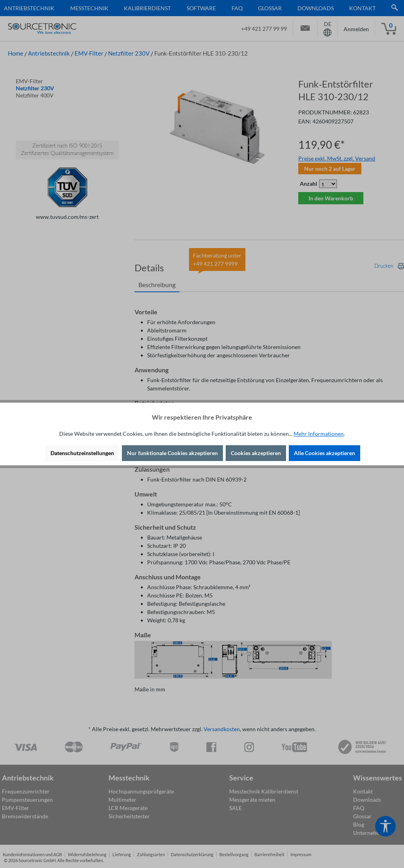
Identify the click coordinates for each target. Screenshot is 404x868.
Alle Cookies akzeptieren (325, 453)
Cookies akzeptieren (256, 453)
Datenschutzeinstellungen (82, 453)
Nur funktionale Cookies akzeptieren (172, 453)
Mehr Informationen (319, 434)
